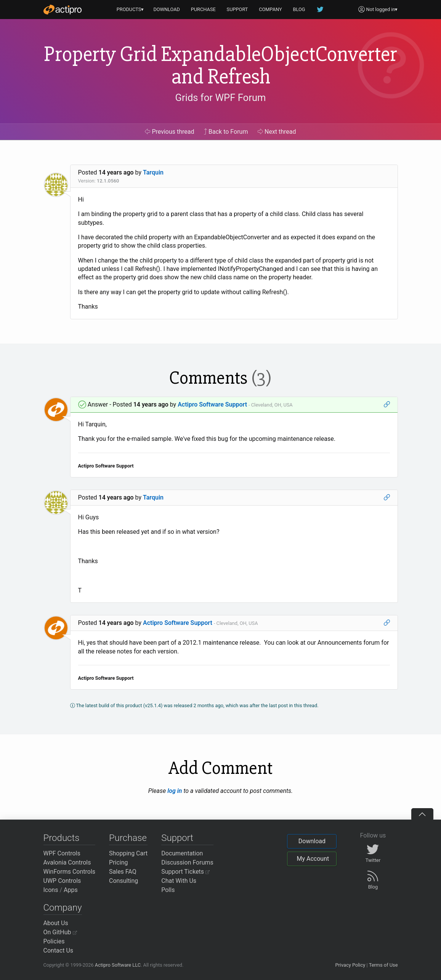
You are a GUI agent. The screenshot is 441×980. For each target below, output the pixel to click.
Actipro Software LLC (118, 965)
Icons (51, 890)
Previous (169, 132)
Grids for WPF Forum (221, 98)
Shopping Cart (128, 853)
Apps (71, 890)
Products (62, 838)
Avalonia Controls (67, 862)
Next (277, 132)
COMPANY (270, 9)
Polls (168, 890)
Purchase (128, 838)
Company (63, 908)
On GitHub (60, 932)
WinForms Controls (70, 872)
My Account (313, 859)
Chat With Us (179, 881)
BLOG (299, 9)
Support (177, 838)
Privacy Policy (350, 965)
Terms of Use (383, 965)
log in (175, 791)
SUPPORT (237, 9)
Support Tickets (185, 872)
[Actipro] (63, 10)
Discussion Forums (187, 862)
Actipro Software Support (212, 404)
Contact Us (59, 950)
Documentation (182, 853)
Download (312, 841)
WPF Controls (62, 853)
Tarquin (153, 172)
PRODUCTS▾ (130, 9)
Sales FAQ (123, 872)
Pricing (119, 862)
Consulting (123, 881)
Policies (54, 941)
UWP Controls (62, 881)
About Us (56, 923)
